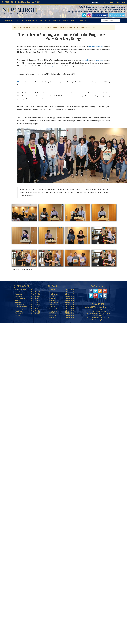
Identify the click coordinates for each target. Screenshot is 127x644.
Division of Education (96, 46)
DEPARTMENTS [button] (31, 20)
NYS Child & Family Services (98, 320)
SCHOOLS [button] (19, 20)
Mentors (20, 82)
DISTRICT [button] (8, 20)
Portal (111, 2)
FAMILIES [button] (56, 20)
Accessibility (121, 2)
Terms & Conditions (105, 313)
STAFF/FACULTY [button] (68, 20)
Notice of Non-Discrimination (98, 311)
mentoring (86, 60)
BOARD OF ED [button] (45, 20)
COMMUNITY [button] (82, 20)
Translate (95, 2)
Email (104, 2)
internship (99, 60)
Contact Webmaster (91, 313)
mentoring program (49, 66)
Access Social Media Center (98, 299)
